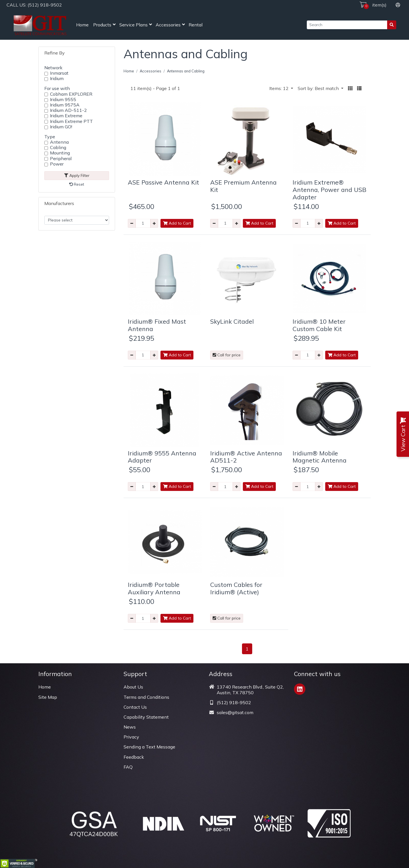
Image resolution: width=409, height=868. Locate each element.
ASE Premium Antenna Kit (243, 186)
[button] (350, 88)
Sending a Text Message (149, 747)
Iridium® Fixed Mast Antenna (157, 325)
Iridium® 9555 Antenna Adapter (162, 457)
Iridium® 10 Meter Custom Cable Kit (319, 325)
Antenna (59, 142)
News (130, 727)
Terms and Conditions (146, 697)
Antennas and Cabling (186, 71)
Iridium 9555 (63, 100)
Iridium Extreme (66, 116)
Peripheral (61, 159)
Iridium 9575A (65, 105)
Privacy (131, 737)
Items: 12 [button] (279, 88)
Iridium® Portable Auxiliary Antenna (154, 588)
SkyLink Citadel (232, 321)
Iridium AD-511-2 (68, 110)
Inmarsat (59, 73)
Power (57, 164)
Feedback (134, 757)
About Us (133, 687)
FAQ (128, 767)
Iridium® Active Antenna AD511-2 (246, 457)
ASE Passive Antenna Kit (163, 182)
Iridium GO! (61, 127)
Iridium (57, 79)
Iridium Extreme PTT (71, 121)
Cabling (58, 148)
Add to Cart (177, 223)
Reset (77, 184)
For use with (57, 88)
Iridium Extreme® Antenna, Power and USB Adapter (329, 190)
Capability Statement (146, 717)
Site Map (48, 697)
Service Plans (133, 25)
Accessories (168, 25)
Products (102, 25)
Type (50, 137)
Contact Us (135, 707)
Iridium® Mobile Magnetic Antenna (320, 457)
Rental (196, 25)
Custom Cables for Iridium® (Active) (236, 588)
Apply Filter (77, 175)
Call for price (227, 355)
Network (53, 68)
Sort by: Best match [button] (319, 88)
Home (82, 25)
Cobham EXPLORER (71, 94)
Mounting (60, 153)
